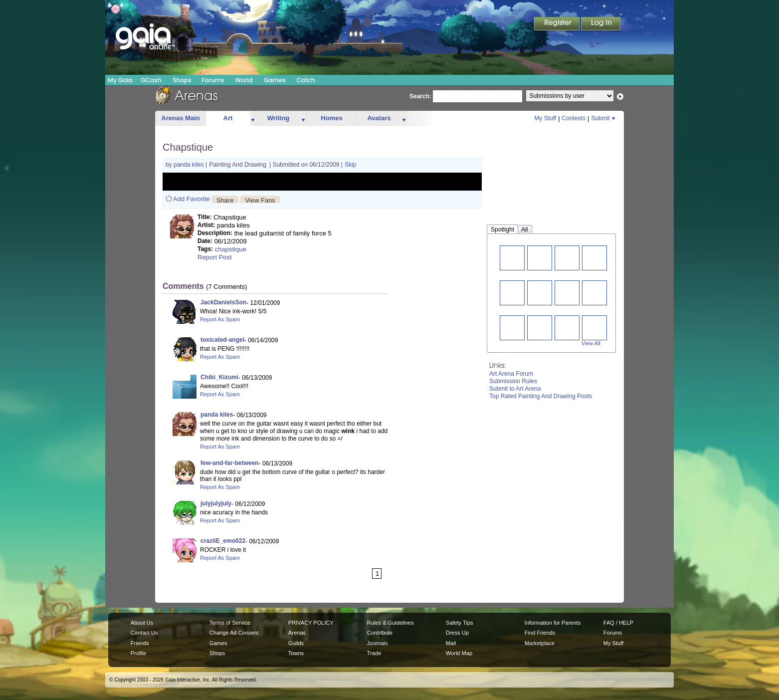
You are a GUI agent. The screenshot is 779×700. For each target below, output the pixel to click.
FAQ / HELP (618, 623)
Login (601, 24)
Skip (350, 165)
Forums (213, 80)
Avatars (379, 118)
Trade (374, 653)
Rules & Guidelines (390, 623)
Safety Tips (460, 623)
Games (275, 80)
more (253, 118)
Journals (378, 643)
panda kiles (190, 165)
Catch (306, 80)
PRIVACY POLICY (311, 623)
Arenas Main (180, 118)
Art (228, 118)
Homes (331, 118)
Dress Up (457, 633)
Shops (182, 80)
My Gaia (120, 80)
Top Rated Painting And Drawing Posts (541, 396)
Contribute (380, 633)
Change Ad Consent (234, 633)
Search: (420, 96)
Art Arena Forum (511, 374)
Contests (574, 118)
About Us (142, 623)
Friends (140, 643)
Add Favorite (192, 199)
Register (558, 24)
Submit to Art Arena (515, 389)
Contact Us (144, 633)
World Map (459, 653)
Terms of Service (230, 623)
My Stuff (545, 118)
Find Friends (540, 633)
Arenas (297, 633)
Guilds (296, 643)
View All (591, 343)
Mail (451, 643)
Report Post (215, 257)
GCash (151, 80)
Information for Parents (553, 623)
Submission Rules (513, 381)
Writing (279, 118)
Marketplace (540, 643)
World (244, 80)
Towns (296, 653)
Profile (138, 653)
